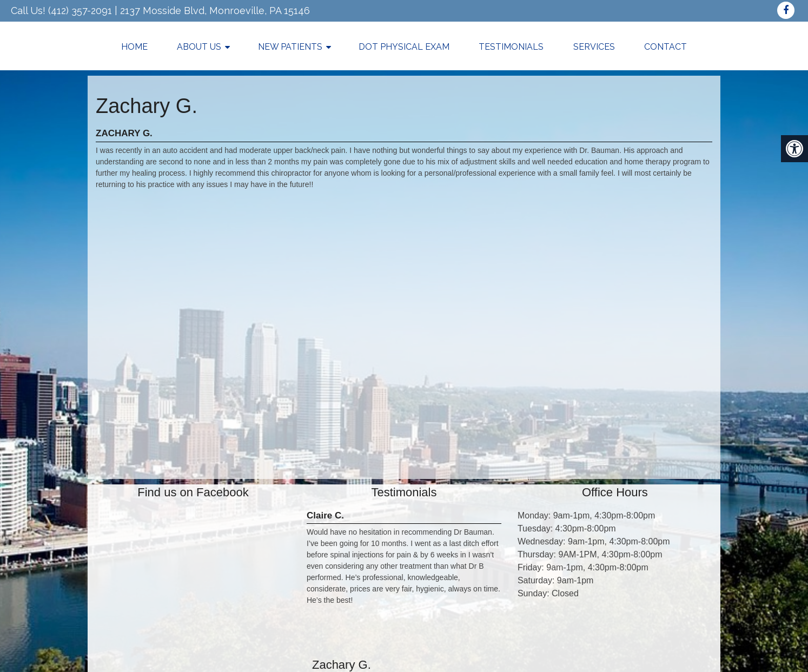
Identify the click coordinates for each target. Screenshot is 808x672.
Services (594, 47)
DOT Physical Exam (404, 47)
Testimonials (511, 47)
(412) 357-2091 (80, 11)
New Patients (290, 47)
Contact (665, 47)
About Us (199, 47)
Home (134, 47)
